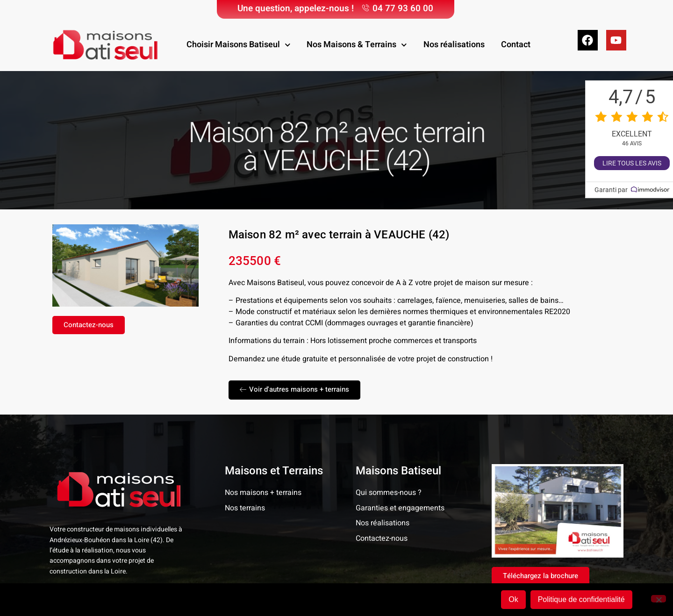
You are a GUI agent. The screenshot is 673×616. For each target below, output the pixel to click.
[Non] (659, 599)
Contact (516, 45)
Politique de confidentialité (581, 599)
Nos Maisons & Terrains (357, 45)
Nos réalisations (454, 45)
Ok (513, 599)
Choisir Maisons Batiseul (239, 45)
